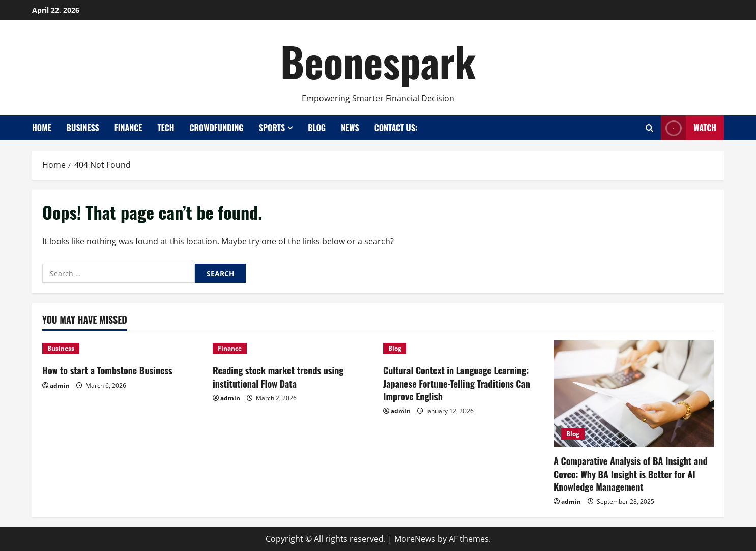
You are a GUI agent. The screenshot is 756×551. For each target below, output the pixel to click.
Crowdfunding (216, 128)
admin (60, 385)
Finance (128, 128)
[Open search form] (649, 128)
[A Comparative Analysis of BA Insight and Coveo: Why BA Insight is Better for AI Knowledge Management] (634, 394)
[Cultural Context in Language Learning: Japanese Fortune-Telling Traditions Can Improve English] (463, 349)
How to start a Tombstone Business (107, 370)
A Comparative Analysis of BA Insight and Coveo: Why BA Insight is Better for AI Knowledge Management (631, 474)
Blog (317, 128)
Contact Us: (396, 128)
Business (83, 128)
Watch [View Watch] (689, 128)
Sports (272, 128)
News (350, 128)
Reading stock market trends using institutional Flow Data (278, 377)
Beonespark (378, 61)
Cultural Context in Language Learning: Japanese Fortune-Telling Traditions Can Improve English (457, 383)
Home (42, 128)
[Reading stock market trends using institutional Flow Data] (293, 349)
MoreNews (415, 539)
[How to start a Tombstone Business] (122, 349)
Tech (166, 128)
